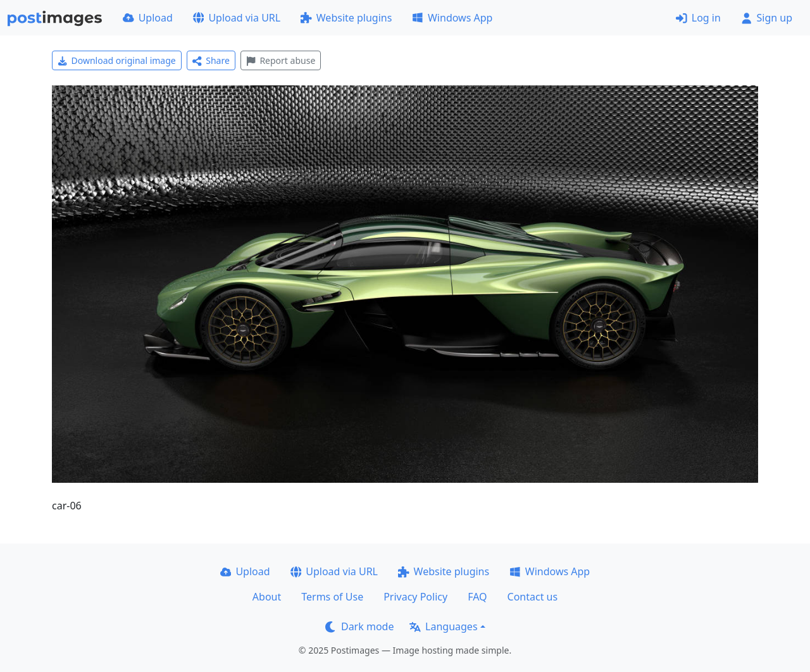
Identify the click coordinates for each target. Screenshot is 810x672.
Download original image (117, 60)
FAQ (477, 597)
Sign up (767, 18)
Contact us (533, 597)
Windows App (452, 18)
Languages (443, 626)
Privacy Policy (415, 597)
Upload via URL (237, 18)
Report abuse (281, 60)
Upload (148, 18)
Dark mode (359, 626)
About (267, 597)
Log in (698, 18)
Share (211, 60)
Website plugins (346, 18)
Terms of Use (332, 597)
